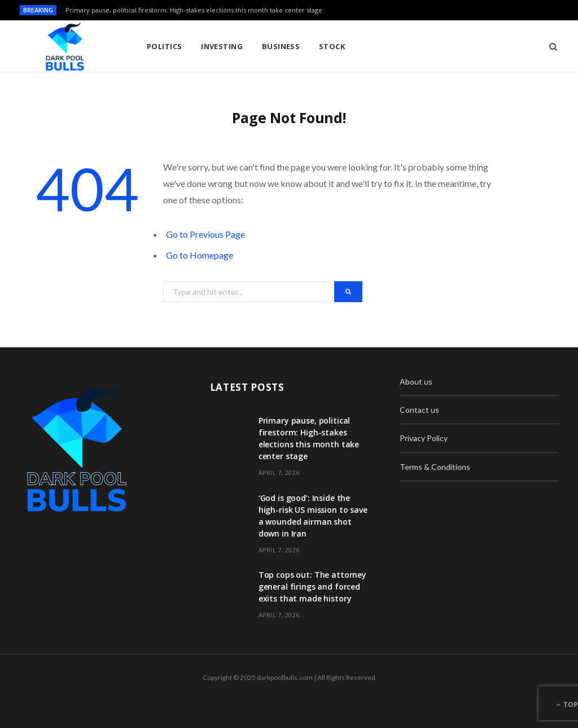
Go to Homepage (200, 255)
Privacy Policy (424, 438)
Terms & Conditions (435, 467)
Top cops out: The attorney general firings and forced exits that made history (312, 587)
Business (281, 46)
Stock (332, 46)
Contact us (419, 410)
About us (416, 382)
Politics (165, 46)
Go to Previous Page (205, 234)
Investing (222, 46)
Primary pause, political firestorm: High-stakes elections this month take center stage (194, 10)
